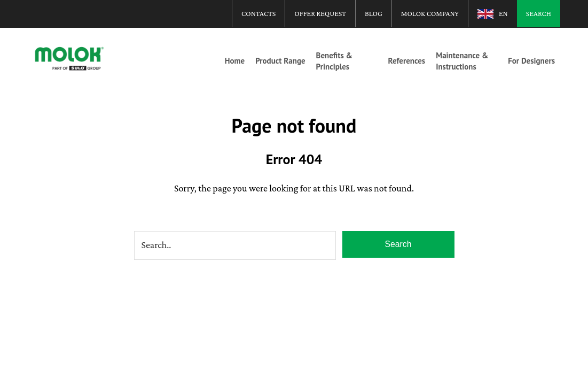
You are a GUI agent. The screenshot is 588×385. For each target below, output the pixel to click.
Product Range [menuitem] (280, 61)
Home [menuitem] (235, 61)
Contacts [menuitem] (258, 13)
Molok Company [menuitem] (430, 13)
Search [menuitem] (539, 13)
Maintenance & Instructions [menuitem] (462, 61)
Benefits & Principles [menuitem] (334, 61)
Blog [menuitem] (374, 13)
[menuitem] (493, 13)
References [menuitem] (407, 61)
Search (398, 245)
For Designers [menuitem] (531, 61)
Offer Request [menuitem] (320, 13)
